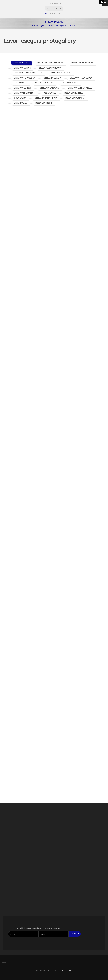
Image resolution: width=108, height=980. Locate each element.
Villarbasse (50, 93)
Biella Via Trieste (44, 103)
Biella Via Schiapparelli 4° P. (28, 73)
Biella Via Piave (21, 63)
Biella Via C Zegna (53, 78)
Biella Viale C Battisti (24, 93)
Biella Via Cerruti (22, 88)
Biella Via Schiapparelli (80, 88)
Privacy (5, 962)
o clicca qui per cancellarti (51, 928)
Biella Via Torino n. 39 (82, 63)
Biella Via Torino (70, 83)
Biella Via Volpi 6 (22, 68)
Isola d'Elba (20, 98)
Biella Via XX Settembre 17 (50, 63)
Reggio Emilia (20, 83)
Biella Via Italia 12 (44, 83)
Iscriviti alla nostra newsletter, (38, 928)
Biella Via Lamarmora (50, 68)
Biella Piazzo (20, 103)
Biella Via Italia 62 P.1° (81, 78)
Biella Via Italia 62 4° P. (46, 98)
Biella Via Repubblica (24, 78)
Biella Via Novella (74, 93)
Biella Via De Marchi (75, 98)
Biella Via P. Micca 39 (61, 73)
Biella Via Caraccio (49, 88)
